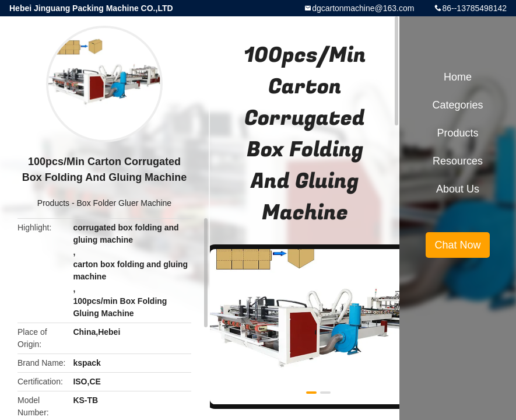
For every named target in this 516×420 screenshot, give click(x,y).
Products (53, 203)
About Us (458, 189)
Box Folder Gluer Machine (124, 203)
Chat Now (457, 245)
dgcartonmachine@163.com (363, 8)
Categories (457, 105)
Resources (458, 161)
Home (458, 77)
